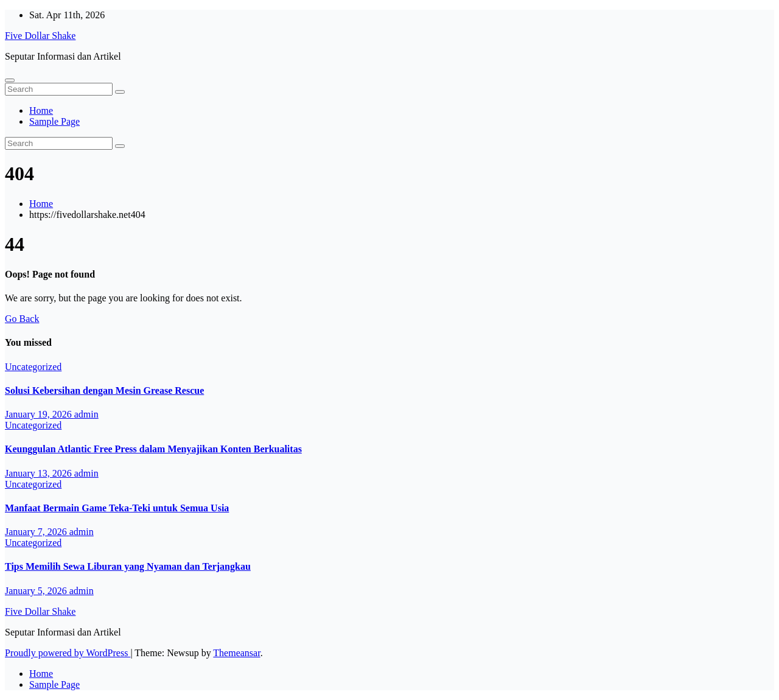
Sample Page (54, 121)
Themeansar (236, 653)
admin (86, 414)
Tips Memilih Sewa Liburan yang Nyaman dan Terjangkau (128, 566)
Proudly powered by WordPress (68, 653)
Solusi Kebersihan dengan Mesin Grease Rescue (104, 390)
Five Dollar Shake (40, 36)
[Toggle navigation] (10, 80)
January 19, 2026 (40, 414)
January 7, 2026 (37, 532)
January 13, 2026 (40, 473)
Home (41, 110)
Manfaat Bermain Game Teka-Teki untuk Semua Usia (117, 508)
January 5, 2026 (37, 591)
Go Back (22, 319)
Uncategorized (33, 367)
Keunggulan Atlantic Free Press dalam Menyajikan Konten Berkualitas (153, 449)
